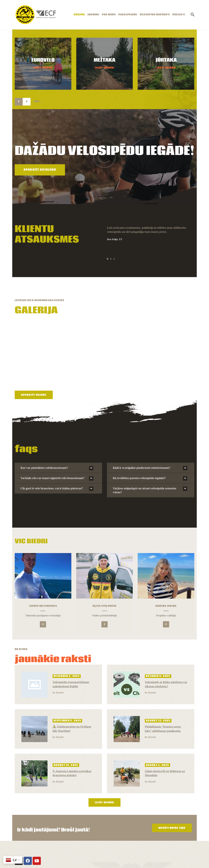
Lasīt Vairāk (43, 68)
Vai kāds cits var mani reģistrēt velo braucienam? (53, 438)
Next (37, 102)
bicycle (60, 652)
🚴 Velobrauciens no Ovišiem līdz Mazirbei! (72, 689)
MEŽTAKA (104, 60)
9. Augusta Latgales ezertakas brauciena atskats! (72, 733)
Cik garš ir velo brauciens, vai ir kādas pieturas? (52, 448)
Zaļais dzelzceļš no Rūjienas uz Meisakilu (165, 733)
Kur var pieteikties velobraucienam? (44, 428)
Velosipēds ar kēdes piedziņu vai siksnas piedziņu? (166, 644)
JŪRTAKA (166, 60)
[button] (108, 259)
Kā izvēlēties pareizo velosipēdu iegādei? (139, 438)
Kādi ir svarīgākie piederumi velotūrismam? (142, 428)
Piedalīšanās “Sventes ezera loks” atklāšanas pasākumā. (163, 689)
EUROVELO (43, 60)
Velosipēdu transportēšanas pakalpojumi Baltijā (71, 644)
